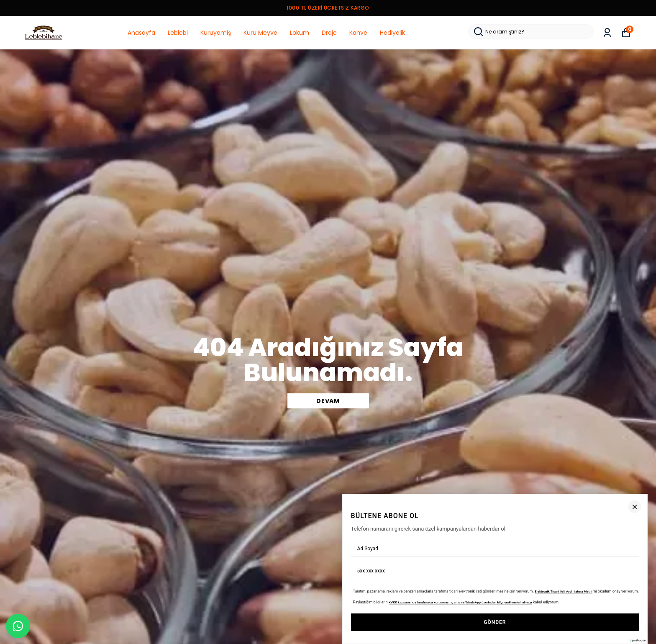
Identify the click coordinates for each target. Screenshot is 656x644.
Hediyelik (392, 33)
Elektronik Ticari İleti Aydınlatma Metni (564, 591)
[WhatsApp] (18, 626)
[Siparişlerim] (607, 33)
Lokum (300, 33)
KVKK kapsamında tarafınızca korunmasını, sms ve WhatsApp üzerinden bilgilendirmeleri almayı (460, 602)
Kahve (358, 33)
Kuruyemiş (216, 33)
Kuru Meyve (260, 33)
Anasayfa (141, 33)
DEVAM (328, 401)
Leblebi (178, 33)
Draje (329, 33)
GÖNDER (495, 622)
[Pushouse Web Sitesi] (637, 640)
